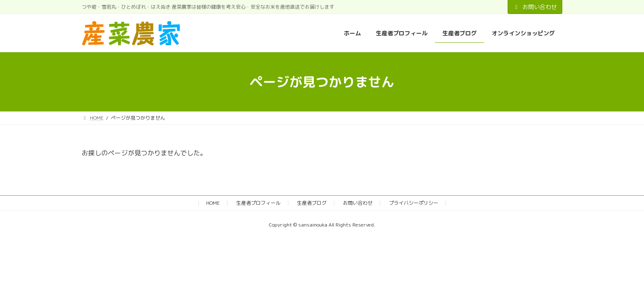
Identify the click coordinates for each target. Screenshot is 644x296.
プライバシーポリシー (414, 203)
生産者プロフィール (258, 203)
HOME (213, 203)
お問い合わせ (535, 7)
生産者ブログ (312, 203)
